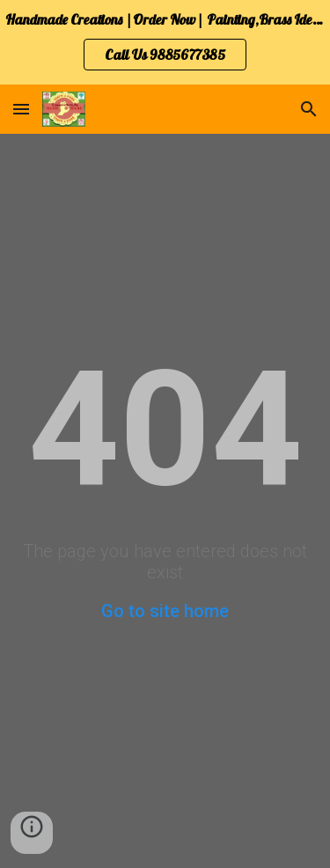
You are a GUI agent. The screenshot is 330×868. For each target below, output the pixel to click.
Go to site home (165, 611)
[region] (165, 42)
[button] (21, 109)
